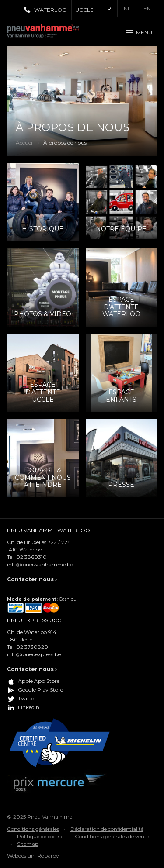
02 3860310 (31, 557)
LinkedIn (29, 708)
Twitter (27, 699)
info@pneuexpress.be (34, 654)
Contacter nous (30, 579)
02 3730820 (32, 647)
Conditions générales (33, 829)
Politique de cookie (40, 836)
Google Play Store (40, 690)
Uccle (84, 10)
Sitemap (28, 844)
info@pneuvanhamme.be (40, 564)
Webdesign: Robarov (33, 856)
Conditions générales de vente (112, 836)
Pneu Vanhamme (46, 33)
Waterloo (51, 10)
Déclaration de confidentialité (107, 829)
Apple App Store (39, 681)
